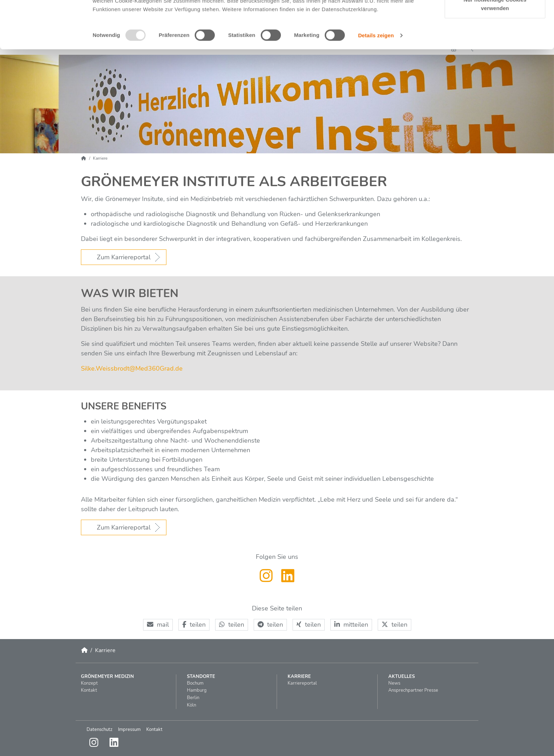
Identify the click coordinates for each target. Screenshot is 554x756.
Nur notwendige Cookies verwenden (495, 46)
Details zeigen (376, 77)
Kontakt (154, 730)
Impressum (129, 730)
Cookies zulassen (495, 19)
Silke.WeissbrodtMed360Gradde (132, 368)
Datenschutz (99, 730)
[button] (158, 625)
